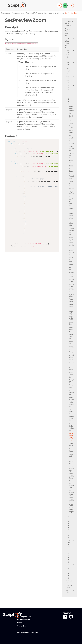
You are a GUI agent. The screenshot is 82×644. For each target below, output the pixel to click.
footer (71, 189)
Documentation (24, 620)
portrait (71, 343)
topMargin (71, 462)
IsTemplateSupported (71, 231)
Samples (21, 623)
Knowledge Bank (18, 13)
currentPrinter (71, 148)
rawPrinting (69, 571)
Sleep (71, 451)
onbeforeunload (71, 260)
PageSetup (71, 313)
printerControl (69, 524)
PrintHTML (71, 369)
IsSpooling (71, 224)
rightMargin (71, 411)
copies (71, 143)
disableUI (71, 162)
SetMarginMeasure (71, 420)
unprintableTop (71, 500)
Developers (5, 13)
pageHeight (71, 306)
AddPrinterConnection (71, 110)
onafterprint (71, 245)
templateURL (71, 456)
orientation (71, 295)
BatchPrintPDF (71, 118)
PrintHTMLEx (71, 375)
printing (60, 13)
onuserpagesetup (71, 274)
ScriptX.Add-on (49, 13)
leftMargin (71, 239)
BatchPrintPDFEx (71, 125)
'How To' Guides (68, 32)
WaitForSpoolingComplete (71, 509)
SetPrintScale (71, 446)
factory (69, 89)
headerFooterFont (71, 217)
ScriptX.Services (68, 55)
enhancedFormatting (69, 551)
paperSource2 (71, 336)
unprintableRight (71, 493)
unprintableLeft (71, 485)
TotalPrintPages (71, 469)
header (71, 210)
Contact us (22, 626)
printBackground (71, 357)
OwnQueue (71, 300)
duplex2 (71, 172)
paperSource (71, 329)
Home (20, 613)
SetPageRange (71, 428)
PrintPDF (71, 381)
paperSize (71, 323)
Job (68, 536)
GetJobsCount (71, 194)
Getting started (24, 616)
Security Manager (68, 68)
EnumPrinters (71, 183)
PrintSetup (71, 386)
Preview (71, 348)
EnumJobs (71, 177)
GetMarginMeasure (71, 202)
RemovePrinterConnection (71, 402)
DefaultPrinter (71, 155)
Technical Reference (34, 13)
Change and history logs (70, 584)
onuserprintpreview (71, 288)
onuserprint (71, 280)
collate (71, 139)
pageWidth (71, 318)
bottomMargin (71, 133)
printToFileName (71, 392)
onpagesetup (71, 267)
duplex (71, 167)
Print (71, 352)
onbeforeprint (71, 252)
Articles (68, 592)
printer (71, 363)
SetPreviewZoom (71, 437)
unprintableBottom (71, 477)
